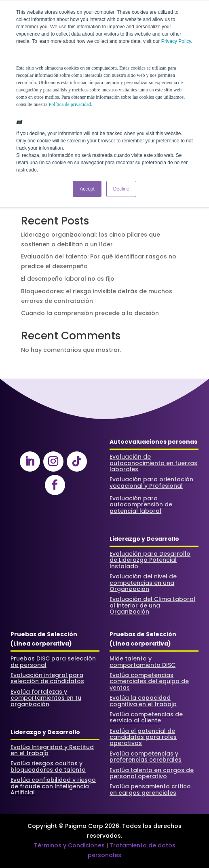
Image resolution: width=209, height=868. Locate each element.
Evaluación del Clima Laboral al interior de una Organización (152, 605)
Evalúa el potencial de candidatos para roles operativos (143, 737)
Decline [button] (121, 189)
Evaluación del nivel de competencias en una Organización (143, 583)
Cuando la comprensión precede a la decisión (90, 313)
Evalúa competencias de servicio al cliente (146, 717)
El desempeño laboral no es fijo (68, 279)
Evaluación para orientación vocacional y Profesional (151, 482)
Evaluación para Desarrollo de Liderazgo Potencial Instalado (150, 560)
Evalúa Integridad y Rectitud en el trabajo (52, 750)
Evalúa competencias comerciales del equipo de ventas (149, 681)
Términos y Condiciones (69, 845)
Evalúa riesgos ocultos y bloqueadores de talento (48, 766)
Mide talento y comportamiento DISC (142, 662)
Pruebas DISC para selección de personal (53, 662)
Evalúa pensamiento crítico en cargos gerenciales (150, 789)
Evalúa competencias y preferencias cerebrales (146, 757)
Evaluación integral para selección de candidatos (47, 678)
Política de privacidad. (71, 104)
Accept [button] (87, 189)
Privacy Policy (176, 41)
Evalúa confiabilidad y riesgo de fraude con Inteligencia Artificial (53, 786)
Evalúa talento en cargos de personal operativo (152, 773)
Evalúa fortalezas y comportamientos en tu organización (46, 698)
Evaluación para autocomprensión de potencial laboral (141, 505)
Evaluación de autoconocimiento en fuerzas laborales (153, 463)
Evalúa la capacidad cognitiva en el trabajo (143, 701)
